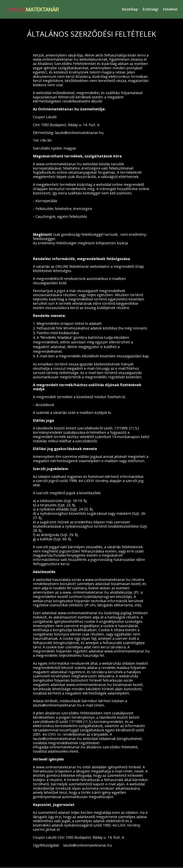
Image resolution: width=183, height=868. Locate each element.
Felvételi (170, 9)
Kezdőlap (130, 9)
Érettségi (150, 9)
